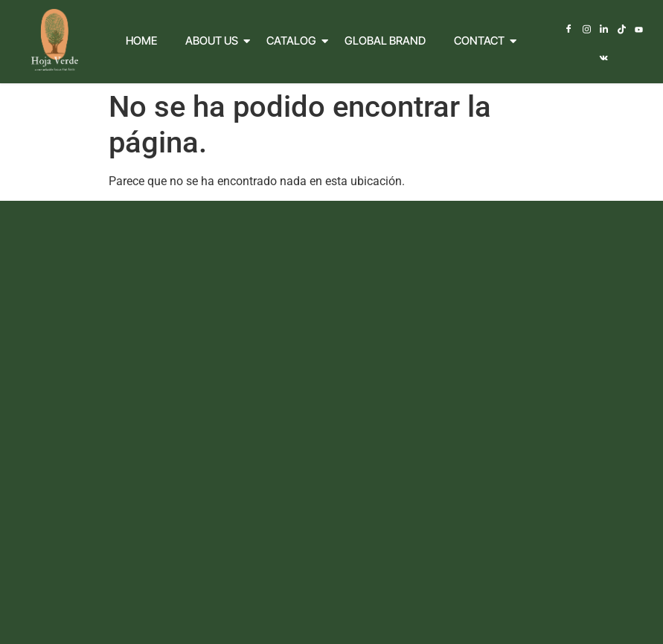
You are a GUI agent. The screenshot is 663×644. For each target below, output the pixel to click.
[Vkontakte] (646, 30)
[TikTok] (612, 30)
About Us (215, 39)
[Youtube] (629, 30)
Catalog (295, 39)
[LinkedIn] (595, 30)
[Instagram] (578, 30)
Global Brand (385, 39)
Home (141, 39)
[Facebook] (561, 30)
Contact (483, 39)
